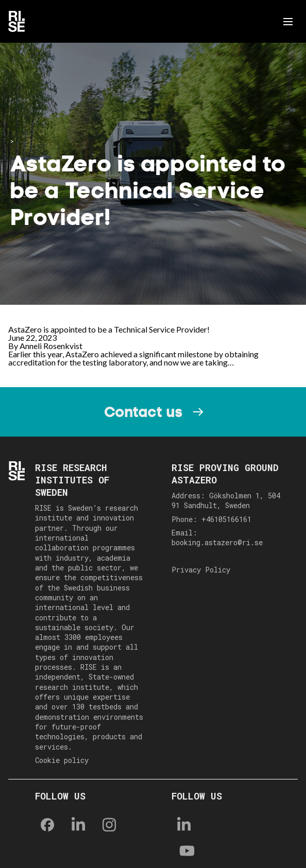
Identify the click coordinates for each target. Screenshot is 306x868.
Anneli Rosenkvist (51, 346)
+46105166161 (226, 519)
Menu (290, 22)
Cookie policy (62, 760)
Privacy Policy (201, 570)
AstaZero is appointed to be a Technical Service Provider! (109, 329)
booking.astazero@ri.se (217, 542)
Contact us (143, 412)
